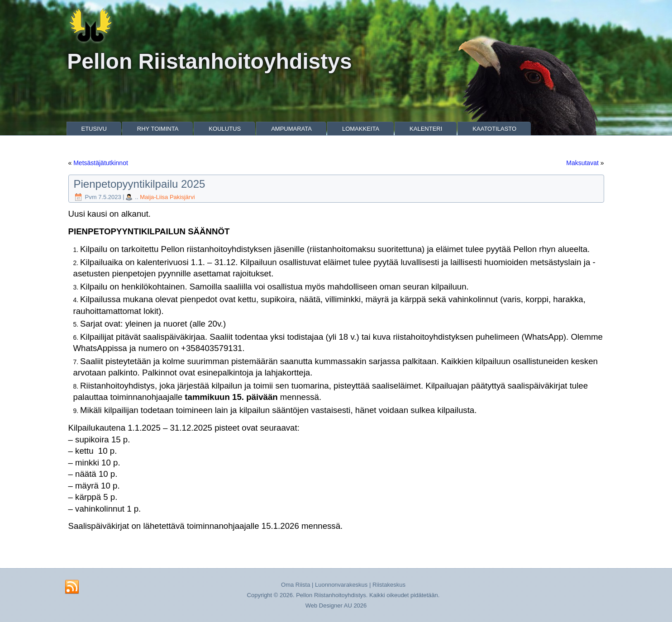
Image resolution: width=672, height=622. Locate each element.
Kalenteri (426, 129)
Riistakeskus (389, 585)
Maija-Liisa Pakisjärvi (167, 197)
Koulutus (225, 129)
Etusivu (94, 129)
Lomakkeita (361, 129)
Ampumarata (291, 129)
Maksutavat (582, 163)
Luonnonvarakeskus (341, 585)
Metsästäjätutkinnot (101, 163)
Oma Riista (295, 585)
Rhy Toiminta (158, 129)
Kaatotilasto (494, 129)
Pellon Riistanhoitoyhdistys (209, 61)
